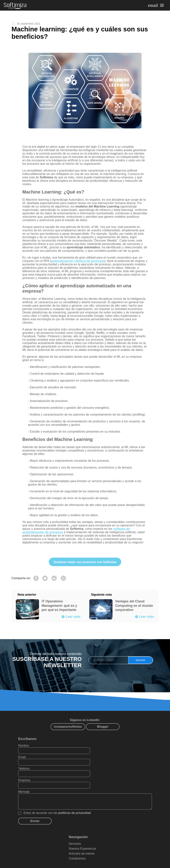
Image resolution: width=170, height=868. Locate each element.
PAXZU (130, 863)
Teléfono (26, 765)
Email (91, 754)
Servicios (77, 829)
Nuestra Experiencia (85, 834)
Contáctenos (80, 844)
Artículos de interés (84, 839)
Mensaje (26, 777)
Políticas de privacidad (99, 854)
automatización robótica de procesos (79, 263)
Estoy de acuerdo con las (59, 798)
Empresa (94, 765)
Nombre (25, 754)
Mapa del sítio (69, 854)
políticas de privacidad (76, 798)
